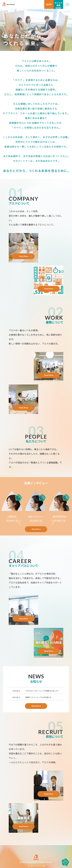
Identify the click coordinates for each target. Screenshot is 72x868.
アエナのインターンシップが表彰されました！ (42, 691)
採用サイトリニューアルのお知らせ (38, 697)
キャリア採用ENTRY (58, 5)
